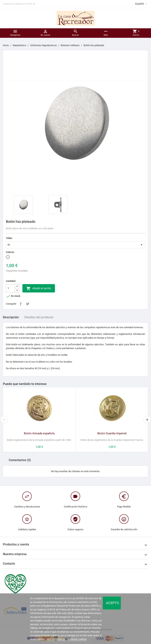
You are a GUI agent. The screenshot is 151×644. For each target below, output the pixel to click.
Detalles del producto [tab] (39, 317)
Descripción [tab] (11, 317)
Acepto (112, 603)
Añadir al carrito (39, 288)
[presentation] (4, 420)
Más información (56, 639)
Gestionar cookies (77, 639)
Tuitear (28, 304)
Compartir (21, 304)
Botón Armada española (39, 433)
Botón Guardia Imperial (112, 433)
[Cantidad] (10, 288)
